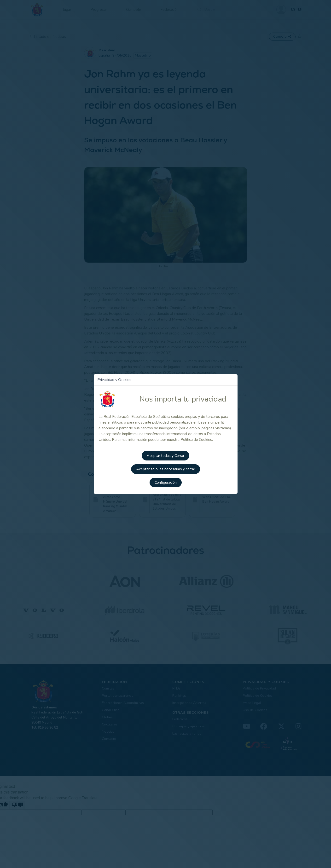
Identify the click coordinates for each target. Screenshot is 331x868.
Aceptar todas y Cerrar (165, 456)
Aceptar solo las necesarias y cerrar (166, 469)
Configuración (166, 483)
